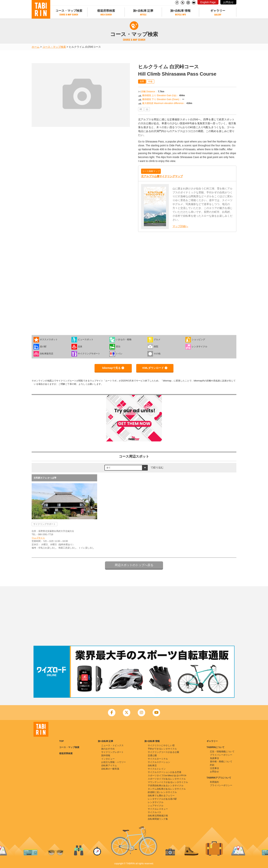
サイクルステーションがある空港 (165, 772)
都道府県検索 (106, 11)
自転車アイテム (109, 765)
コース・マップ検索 (69, 11)
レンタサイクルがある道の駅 (162, 799)
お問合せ (228, 2)
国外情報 (106, 755)
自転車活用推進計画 (158, 816)
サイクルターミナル (158, 759)
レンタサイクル (156, 802)
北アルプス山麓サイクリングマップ (162, 176)
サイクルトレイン (157, 769)
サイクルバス (154, 812)
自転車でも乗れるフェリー (161, 796)
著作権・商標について (221, 762)
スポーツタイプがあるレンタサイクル (167, 779)
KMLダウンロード (153, 368)
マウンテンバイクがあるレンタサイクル (168, 782)
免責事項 (214, 758)
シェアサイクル (156, 806)
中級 (150, 82)
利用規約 (214, 782)
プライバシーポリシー (221, 755)
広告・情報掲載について (222, 752)
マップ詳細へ (180, 226)
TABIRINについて (216, 747)
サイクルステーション (159, 762)
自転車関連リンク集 (158, 819)
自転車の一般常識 (110, 769)
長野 (142, 82)
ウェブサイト (38, 538)
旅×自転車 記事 (143, 11)
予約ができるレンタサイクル (162, 749)
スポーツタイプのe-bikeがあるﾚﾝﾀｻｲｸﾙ (167, 776)
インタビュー (108, 759)
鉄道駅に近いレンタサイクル (162, 792)
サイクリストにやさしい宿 (161, 745)
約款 (212, 765)
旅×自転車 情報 (181, 11)
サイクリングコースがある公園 (163, 752)
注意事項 (214, 768)
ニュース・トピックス (112, 745)
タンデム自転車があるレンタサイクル (167, 789)
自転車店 (152, 765)
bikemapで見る (111, 368)
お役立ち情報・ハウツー (114, 762)
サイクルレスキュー (158, 809)
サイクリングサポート (44, 524)
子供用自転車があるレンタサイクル (166, 786)
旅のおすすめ (108, 749)
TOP (61, 741)
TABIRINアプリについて (219, 778)
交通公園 (152, 755)
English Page (208, 2)
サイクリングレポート (112, 752)
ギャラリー (218, 11)
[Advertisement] (134, 616)
